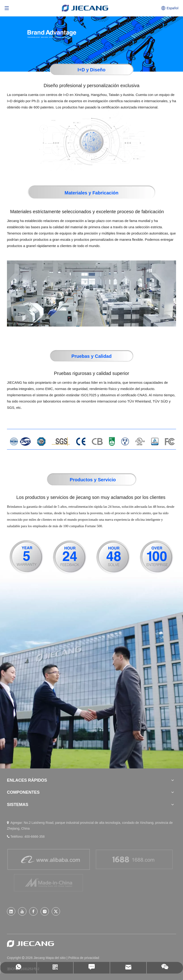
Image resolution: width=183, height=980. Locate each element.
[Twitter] (56, 911)
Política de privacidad (84, 958)
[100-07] (157, 557)
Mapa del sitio (56, 958)
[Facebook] (33, 911)
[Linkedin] (11, 911)
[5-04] (26, 557)
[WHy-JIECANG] (91, 36)
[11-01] (91, 442)
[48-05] (113, 557)
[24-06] (70, 557)
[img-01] (91, 141)
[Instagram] (45, 911)
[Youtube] (22, 911)
